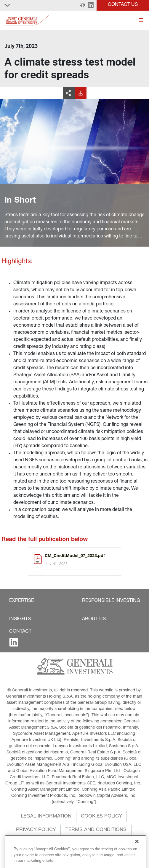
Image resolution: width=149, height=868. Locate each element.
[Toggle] (141, 21)
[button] (82, 5)
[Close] (137, 856)
